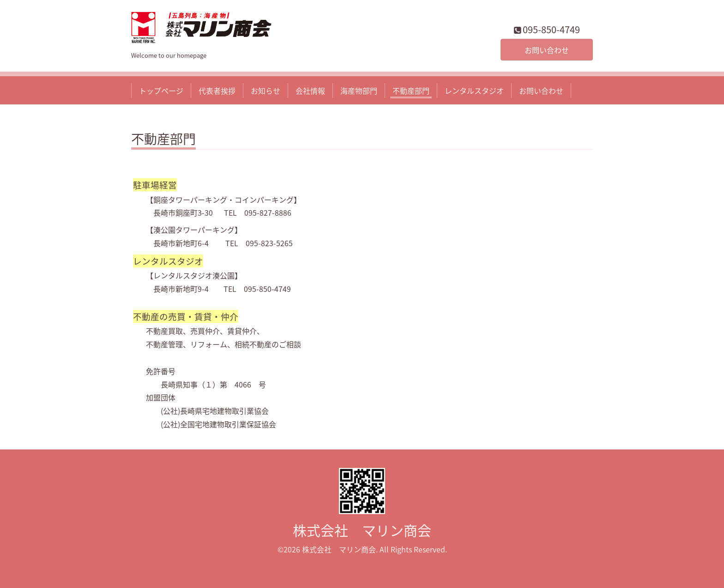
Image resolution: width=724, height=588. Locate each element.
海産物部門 (359, 91)
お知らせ (265, 91)
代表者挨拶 (217, 91)
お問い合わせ (547, 50)
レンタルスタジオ (474, 91)
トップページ (161, 91)
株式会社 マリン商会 (362, 530)
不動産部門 (411, 91)
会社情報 (310, 91)
